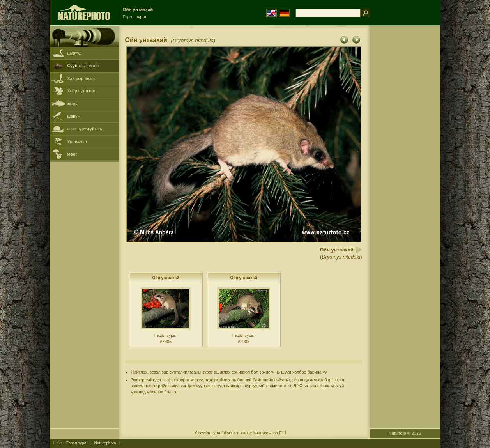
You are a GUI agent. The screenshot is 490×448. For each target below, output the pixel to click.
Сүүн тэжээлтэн (83, 66)
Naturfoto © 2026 (405, 433)
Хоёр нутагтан (81, 91)
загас (73, 103)
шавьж (74, 116)
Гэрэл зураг (77, 443)
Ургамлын (77, 142)
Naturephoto (105, 443)
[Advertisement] (405, 150)
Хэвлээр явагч (81, 78)
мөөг (72, 154)
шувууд (75, 53)
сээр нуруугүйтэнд (86, 129)
